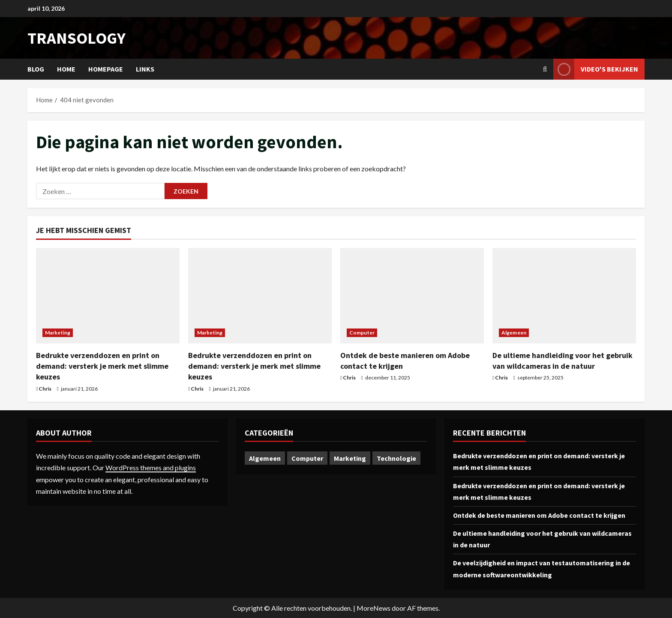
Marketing (58, 333)
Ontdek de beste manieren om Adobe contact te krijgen (539, 515)
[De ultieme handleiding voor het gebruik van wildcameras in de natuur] (564, 296)
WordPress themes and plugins (151, 467)
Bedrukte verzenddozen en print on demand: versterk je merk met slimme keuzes (102, 366)
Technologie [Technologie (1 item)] (396, 458)
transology (76, 38)
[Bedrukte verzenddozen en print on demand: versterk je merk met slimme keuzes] (108, 296)
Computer (362, 333)
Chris (45, 389)
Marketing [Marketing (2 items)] (350, 458)
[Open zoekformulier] (545, 69)
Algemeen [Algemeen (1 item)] (265, 458)
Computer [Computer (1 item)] (307, 458)
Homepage (106, 69)
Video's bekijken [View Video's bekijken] (596, 69)
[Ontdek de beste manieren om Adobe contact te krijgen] (412, 296)
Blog (36, 69)
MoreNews (373, 608)
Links (145, 69)
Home (66, 69)
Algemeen (514, 333)
